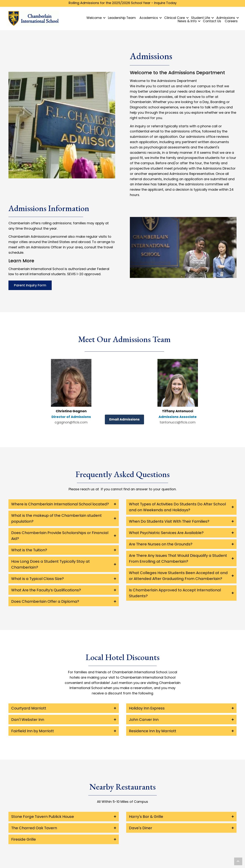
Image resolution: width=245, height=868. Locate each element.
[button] (238, 861)
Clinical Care (175, 18)
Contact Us (212, 21)
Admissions (226, 18)
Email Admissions (124, 419)
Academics (149, 18)
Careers (231, 21)
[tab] (64, 504)
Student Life (201, 18)
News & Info (187, 21)
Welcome (94, 18)
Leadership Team (122, 18)
